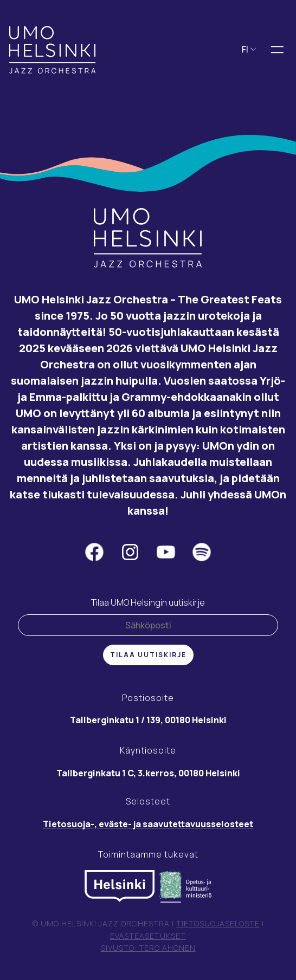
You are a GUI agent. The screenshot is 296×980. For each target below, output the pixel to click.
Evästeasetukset (148, 936)
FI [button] (249, 49)
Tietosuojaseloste (218, 923)
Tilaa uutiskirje (148, 655)
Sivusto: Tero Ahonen (148, 948)
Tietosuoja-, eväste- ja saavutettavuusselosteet (148, 824)
